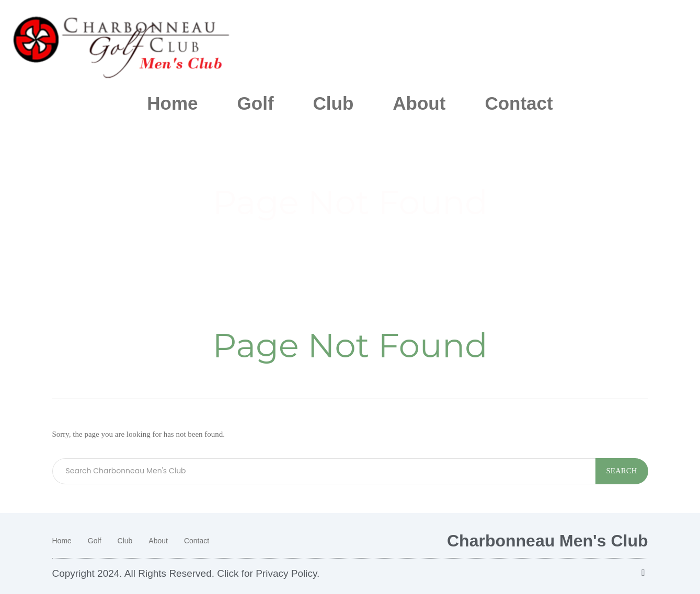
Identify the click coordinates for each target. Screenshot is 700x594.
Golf (256, 103)
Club (334, 103)
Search (622, 471)
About (419, 103)
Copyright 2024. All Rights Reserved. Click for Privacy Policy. (186, 573)
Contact (519, 103)
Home (172, 103)
